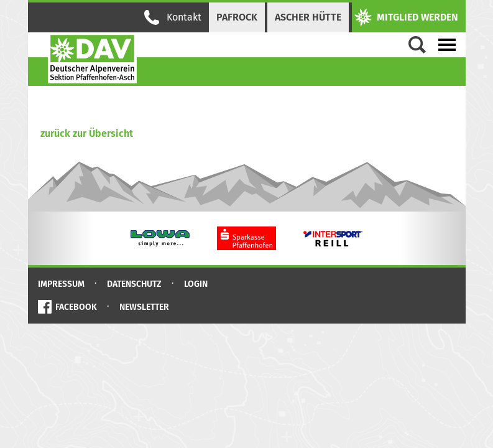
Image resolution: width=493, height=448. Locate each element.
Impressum (61, 284)
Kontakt (173, 17)
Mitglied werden (406, 17)
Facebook (76, 307)
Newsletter (144, 307)
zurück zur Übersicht (87, 133)
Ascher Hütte (308, 17)
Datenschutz (134, 284)
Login (196, 284)
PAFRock (237, 17)
